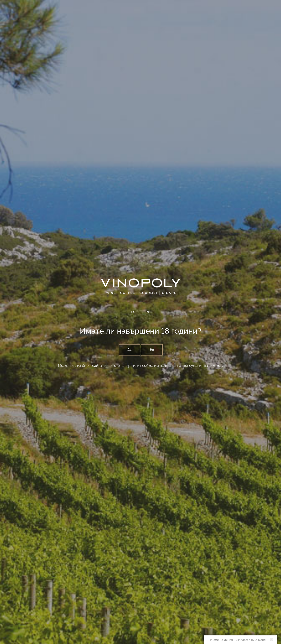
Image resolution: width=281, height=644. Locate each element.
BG (133, 312)
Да (129, 350)
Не (152, 350)
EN (147, 312)
